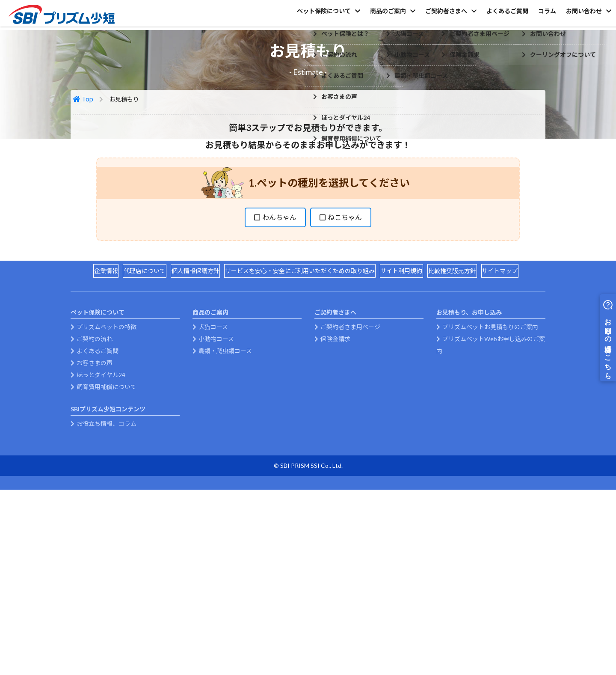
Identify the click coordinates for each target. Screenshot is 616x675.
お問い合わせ (580, 16)
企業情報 (95, 403)
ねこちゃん (345, 278)
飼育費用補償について (107, 525)
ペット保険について (284, 16)
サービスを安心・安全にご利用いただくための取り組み (300, 403)
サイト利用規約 (405, 403)
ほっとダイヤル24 (101, 513)
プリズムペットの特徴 (107, 465)
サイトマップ (511, 403)
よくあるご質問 (489, 16)
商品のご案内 (355, 16)
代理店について (137, 403)
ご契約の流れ (95, 477)
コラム (536, 16)
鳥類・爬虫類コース (225, 489)
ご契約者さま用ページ (350, 465)
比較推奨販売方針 (459, 403)
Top (89, 160)
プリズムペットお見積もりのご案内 (490, 465)
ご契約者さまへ (421, 16)
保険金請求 (335, 477)
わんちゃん (279, 278)
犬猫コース (213, 465)
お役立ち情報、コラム (107, 561)
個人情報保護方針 (192, 403)
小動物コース (216, 477)
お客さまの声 (95, 501)
